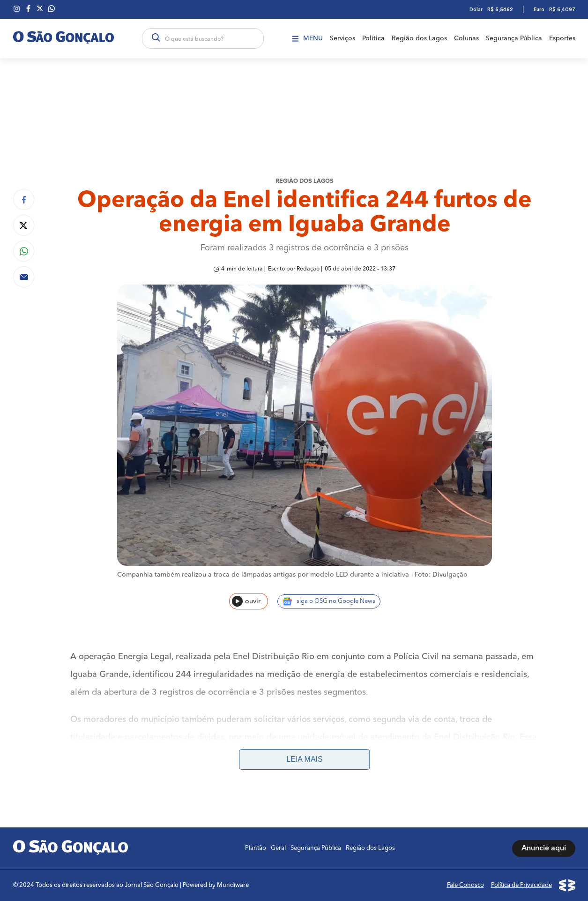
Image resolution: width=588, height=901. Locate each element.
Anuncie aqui (544, 848)
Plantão (256, 848)
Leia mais (304, 759)
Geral (278, 848)
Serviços (342, 38)
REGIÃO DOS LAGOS (305, 181)
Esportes (562, 38)
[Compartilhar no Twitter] (24, 225)
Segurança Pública (514, 38)
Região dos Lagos (419, 38)
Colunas (466, 38)
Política (373, 38)
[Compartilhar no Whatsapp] (24, 251)
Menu (308, 38)
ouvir (246, 601)
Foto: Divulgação (441, 575)
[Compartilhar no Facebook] (24, 199)
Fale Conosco (465, 885)
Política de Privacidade (521, 885)
